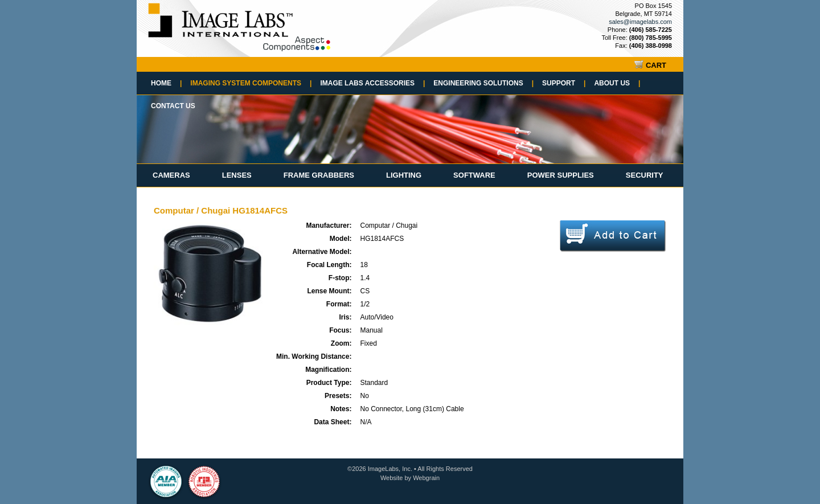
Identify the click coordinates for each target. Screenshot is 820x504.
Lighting (404, 175)
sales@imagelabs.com (640, 22)
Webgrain (426, 478)
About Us (617, 83)
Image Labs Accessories (372, 83)
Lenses (237, 175)
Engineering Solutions (483, 83)
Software (474, 175)
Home (166, 83)
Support (564, 83)
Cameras (171, 175)
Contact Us (173, 106)
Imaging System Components (251, 83)
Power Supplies (561, 175)
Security (645, 175)
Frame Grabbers (319, 175)
